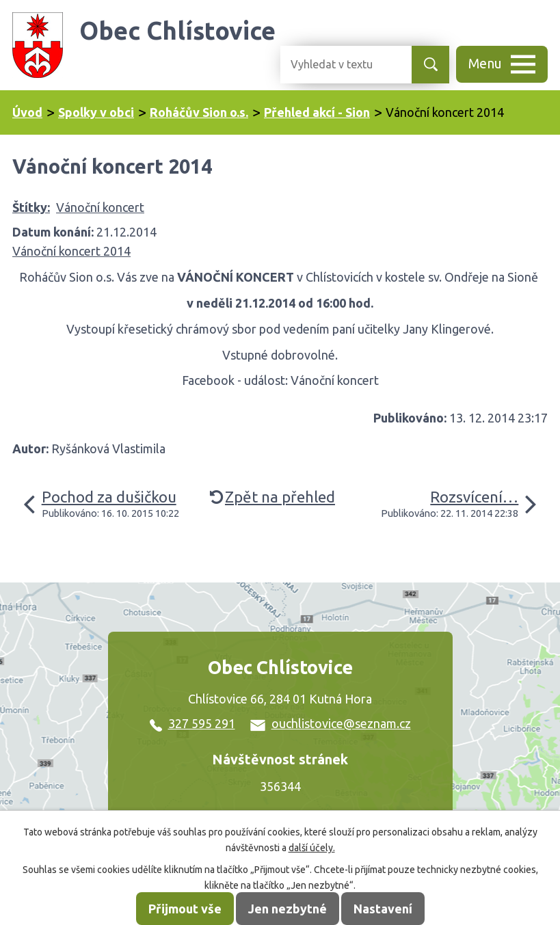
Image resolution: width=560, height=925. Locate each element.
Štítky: (31, 207)
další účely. (312, 848)
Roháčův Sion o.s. (199, 112)
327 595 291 (192, 723)
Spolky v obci (96, 112)
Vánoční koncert (100, 207)
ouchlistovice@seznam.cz (331, 723)
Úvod (27, 112)
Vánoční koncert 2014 (71, 251)
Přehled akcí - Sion (317, 112)
